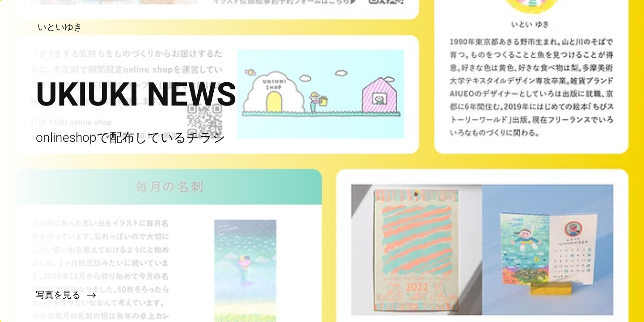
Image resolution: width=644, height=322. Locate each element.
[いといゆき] (61, 27)
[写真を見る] (161, 295)
